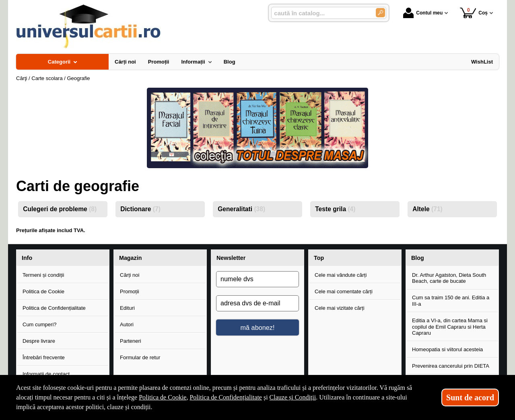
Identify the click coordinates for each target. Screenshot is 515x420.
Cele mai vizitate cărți (340, 308)
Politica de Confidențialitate (54, 308)
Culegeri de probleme (60, 209)
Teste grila (335, 209)
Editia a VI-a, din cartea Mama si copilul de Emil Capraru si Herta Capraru (450, 327)
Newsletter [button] (231, 258)
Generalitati (241, 209)
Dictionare (140, 209)
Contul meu (423, 13)
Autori (127, 324)
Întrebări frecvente (44, 357)
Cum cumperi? (40, 324)
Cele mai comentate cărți (344, 291)
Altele (427, 209)
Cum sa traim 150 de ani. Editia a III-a (451, 301)
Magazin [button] (130, 258)
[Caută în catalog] (380, 13)
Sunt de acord (470, 397)
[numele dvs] (257, 279)
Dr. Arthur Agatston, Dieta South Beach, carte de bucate (449, 278)
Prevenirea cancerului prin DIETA (451, 366)
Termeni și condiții (43, 275)
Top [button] (319, 258)
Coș (474, 13)
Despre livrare (39, 341)
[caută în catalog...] (320, 13)
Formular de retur (140, 357)
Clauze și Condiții (293, 397)
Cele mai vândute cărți (341, 275)
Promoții (130, 291)
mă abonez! (258, 327)
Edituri (127, 308)
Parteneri (131, 341)
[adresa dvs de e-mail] (257, 303)
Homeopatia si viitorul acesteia (447, 349)
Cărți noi (130, 275)
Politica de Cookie (43, 291)
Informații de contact (46, 374)
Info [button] (27, 258)
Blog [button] (418, 258)
